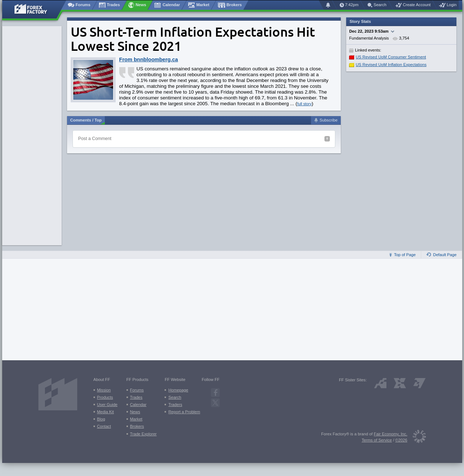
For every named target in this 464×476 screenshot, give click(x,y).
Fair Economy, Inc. (390, 434)
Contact (104, 426)
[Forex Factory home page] (34, 9)
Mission (104, 390)
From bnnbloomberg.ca (149, 59)
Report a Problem (184, 412)
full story (304, 104)
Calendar (138, 405)
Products (105, 397)
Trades (136, 397)
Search (175, 397)
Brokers (137, 426)
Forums (137, 390)
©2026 (401, 440)
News (135, 412)
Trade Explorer (144, 434)
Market (136, 419)
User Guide (107, 405)
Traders (175, 405)
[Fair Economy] (417, 438)
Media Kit (106, 412)
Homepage (178, 390)
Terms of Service (377, 440)
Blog (101, 419)
